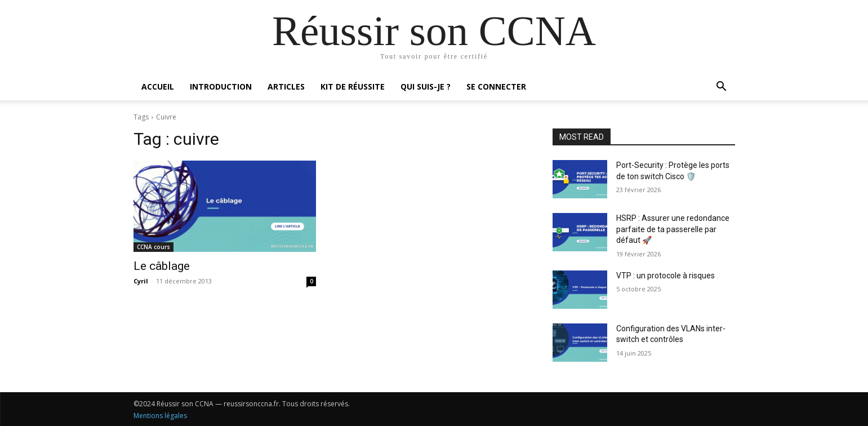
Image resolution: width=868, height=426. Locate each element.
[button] (722, 88)
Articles (286, 86)
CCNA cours (153, 247)
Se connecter (496, 86)
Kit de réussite (353, 86)
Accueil (158, 86)
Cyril (141, 281)
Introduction (221, 86)
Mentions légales (160, 416)
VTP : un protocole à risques (666, 276)
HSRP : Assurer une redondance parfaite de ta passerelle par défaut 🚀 (673, 229)
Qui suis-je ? (426, 86)
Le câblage (162, 266)
